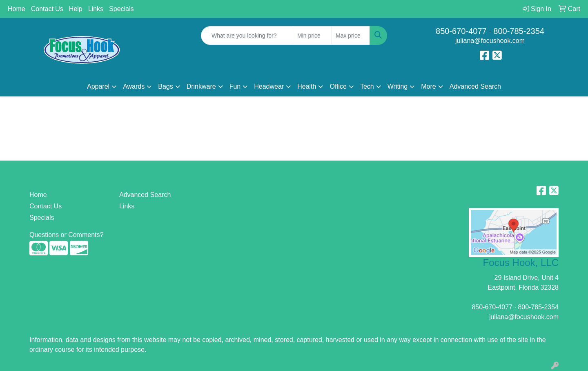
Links (96, 9)
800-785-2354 (519, 31)
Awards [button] (134, 86)
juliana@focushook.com (490, 41)
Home (17, 9)
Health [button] (307, 86)
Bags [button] (165, 86)
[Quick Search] (247, 36)
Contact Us (47, 9)
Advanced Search (475, 86)
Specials (121, 9)
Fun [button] (235, 86)
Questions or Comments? (66, 235)
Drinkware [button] (201, 86)
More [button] (428, 86)
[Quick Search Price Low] (312, 36)
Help (76, 9)
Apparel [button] (98, 86)
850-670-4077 (461, 31)
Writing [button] (398, 86)
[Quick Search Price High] (351, 36)
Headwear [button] (269, 86)
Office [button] (338, 86)
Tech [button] (367, 86)
